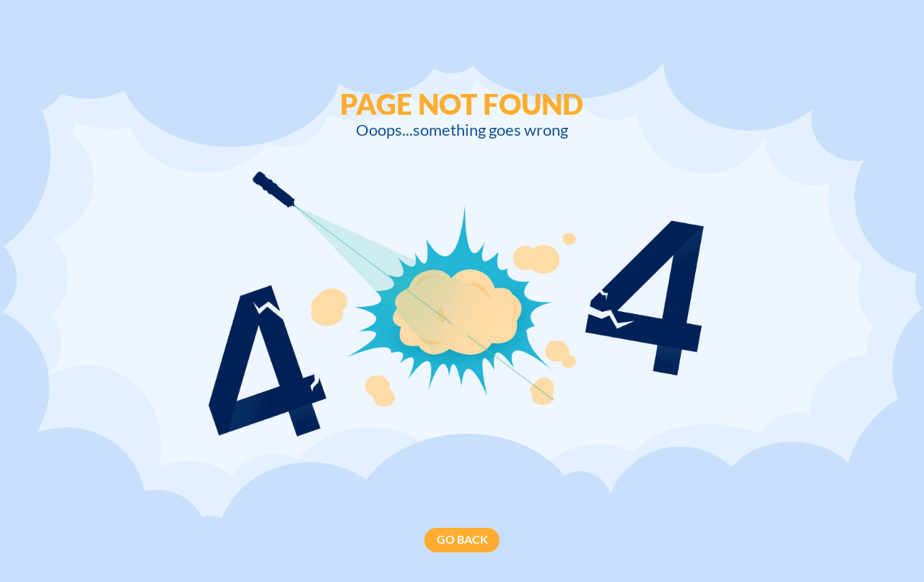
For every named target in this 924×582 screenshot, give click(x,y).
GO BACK (462, 539)
